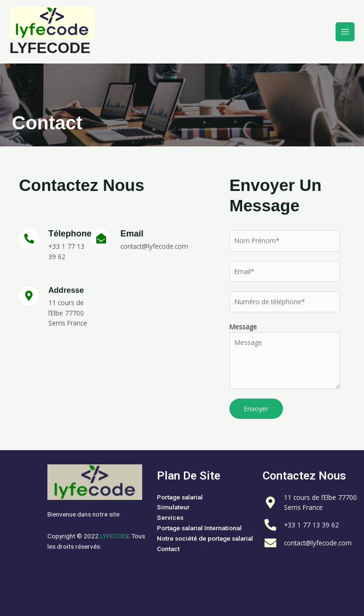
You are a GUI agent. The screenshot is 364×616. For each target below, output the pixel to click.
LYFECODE (50, 48)
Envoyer (256, 408)
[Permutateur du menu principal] (345, 32)
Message (243, 327)
